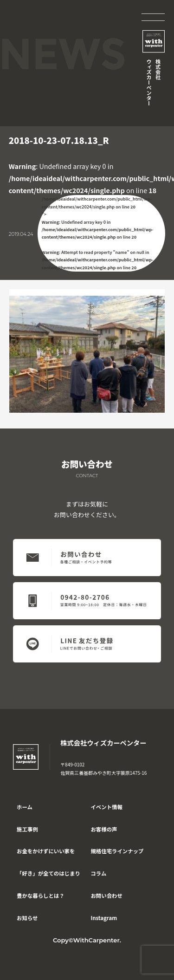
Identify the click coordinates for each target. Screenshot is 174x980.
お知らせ (27, 918)
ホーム (25, 807)
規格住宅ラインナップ (117, 851)
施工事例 (27, 829)
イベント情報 (106, 807)
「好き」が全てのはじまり (48, 873)
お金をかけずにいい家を (46, 851)
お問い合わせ (106, 896)
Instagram (104, 918)
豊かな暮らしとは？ (41, 896)
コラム (98, 873)
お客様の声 (104, 829)
